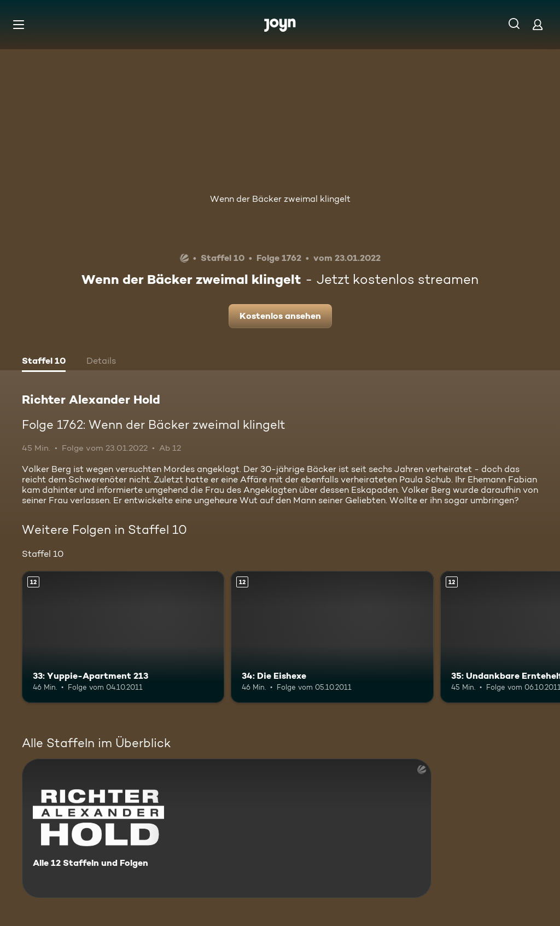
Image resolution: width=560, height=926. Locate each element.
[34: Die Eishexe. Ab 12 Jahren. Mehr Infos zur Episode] (332, 637)
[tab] (44, 362)
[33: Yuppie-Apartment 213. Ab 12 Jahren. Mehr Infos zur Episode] (123, 637)
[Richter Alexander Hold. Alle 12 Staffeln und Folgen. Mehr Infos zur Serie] (227, 828)
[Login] (538, 24)
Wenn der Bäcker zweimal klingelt (280, 199)
